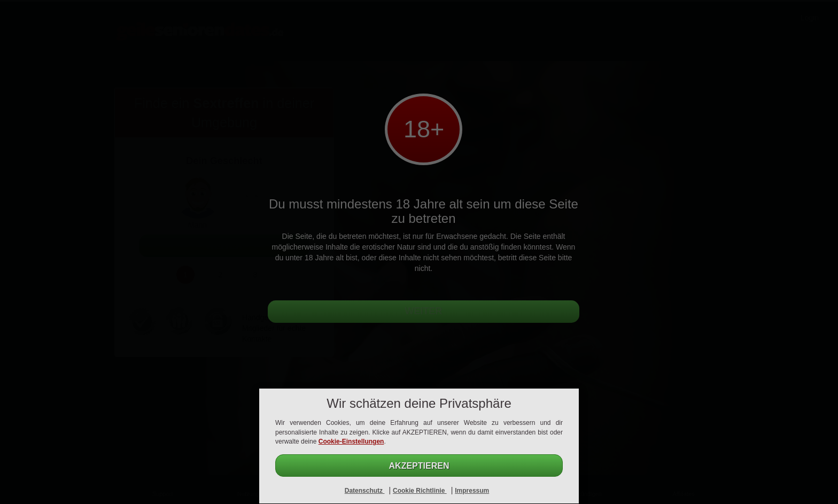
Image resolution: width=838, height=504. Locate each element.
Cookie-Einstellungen (351, 441)
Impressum (472, 491)
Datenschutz (365, 491)
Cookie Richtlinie (420, 491)
